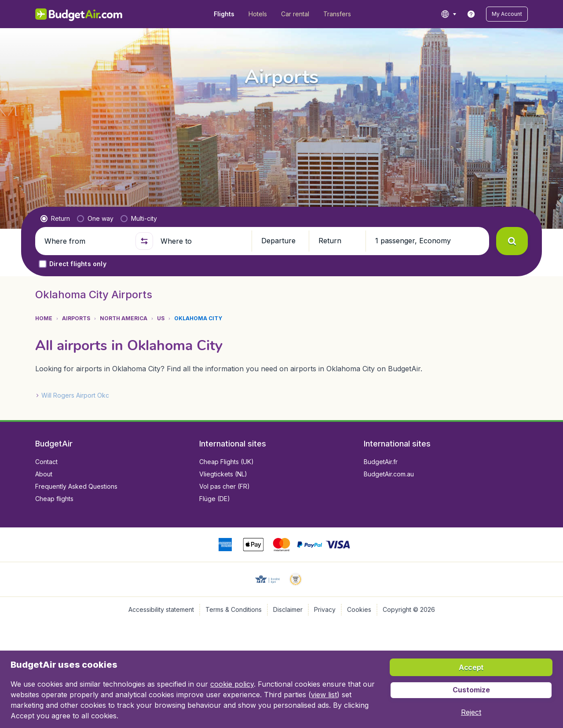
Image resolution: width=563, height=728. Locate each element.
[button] (507, 14)
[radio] (55, 219)
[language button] (448, 14)
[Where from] (86, 241)
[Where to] (202, 241)
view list (324, 695)
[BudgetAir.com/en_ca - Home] (79, 14)
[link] (471, 14)
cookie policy (232, 684)
